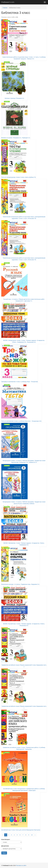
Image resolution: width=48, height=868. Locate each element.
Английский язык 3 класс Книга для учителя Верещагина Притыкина (21, 830)
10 (32, 835)
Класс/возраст (6, 839)
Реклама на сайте (21, 865)
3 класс (7, 21)
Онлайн (8, 2)
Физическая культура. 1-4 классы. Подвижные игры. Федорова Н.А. (20, 584)
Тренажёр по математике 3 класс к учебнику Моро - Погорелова (20, 382)
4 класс (7, 62)
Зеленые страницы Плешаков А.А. (14, 98)
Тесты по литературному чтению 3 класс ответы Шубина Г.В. (19, 177)
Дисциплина (5, 846)
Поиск (4, 853)
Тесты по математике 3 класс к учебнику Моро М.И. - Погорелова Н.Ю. (22, 421)
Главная (5, 8)
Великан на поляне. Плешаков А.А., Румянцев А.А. (16, 138)
